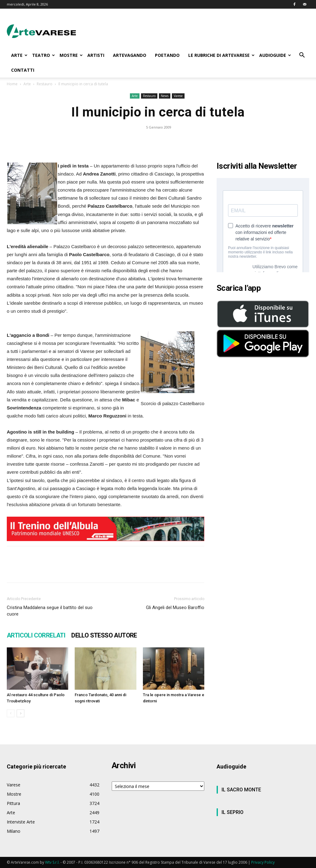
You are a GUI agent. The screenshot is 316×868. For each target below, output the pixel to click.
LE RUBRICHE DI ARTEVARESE (221, 55)
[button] (302, 56)
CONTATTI (23, 70)
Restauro (45, 84)
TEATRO (44, 55)
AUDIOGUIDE (275, 55)
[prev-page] (11, 713)
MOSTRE (71, 55)
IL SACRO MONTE (241, 790)
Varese (178, 96)
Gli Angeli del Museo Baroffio (175, 608)
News (165, 96)
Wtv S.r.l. (52, 862)
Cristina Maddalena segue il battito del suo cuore (50, 611)
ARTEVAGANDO (130, 55)
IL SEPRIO (233, 812)
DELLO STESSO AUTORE (104, 635)
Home (12, 84)
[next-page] (21, 713)
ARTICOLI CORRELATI (36, 635)
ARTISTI (96, 55)
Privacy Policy (263, 862)
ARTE (19, 55)
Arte (27, 84)
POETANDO (167, 55)
